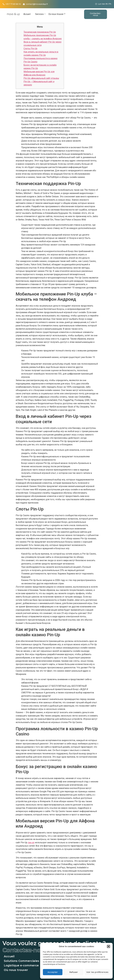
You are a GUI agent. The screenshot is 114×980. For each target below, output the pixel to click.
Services (40, 14)
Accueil (27, 14)
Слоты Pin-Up (30, 48)
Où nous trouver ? (57, 14)
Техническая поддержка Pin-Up (40, 32)
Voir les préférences (97, 972)
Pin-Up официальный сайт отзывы (41, 78)
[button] (108, 946)
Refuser (74, 972)
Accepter (53, 972)
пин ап (31, 843)
